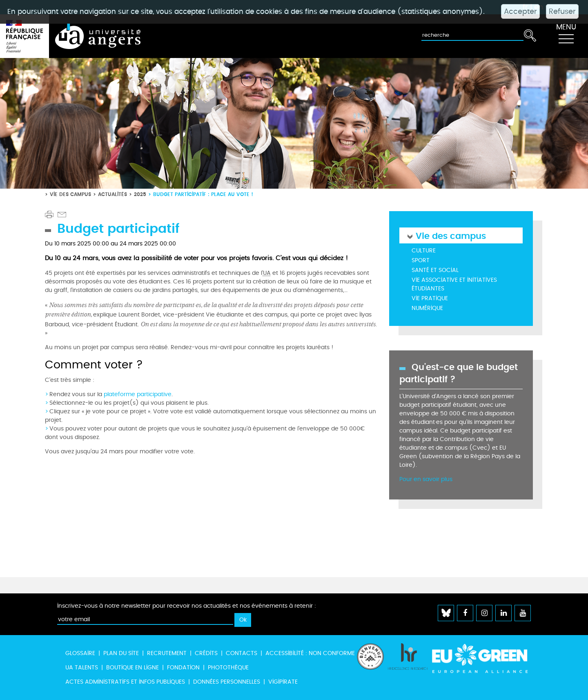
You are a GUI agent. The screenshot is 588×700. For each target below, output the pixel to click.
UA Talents (82, 668)
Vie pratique (430, 298)
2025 (140, 194)
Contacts (242, 653)
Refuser (562, 11)
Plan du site (121, 653)
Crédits (206, 653)
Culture (424, 251)
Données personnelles (227, 682)
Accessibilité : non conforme (310, 653)
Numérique (427, 308)
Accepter (520, 11)
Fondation (183, 668)
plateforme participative (138, 394)
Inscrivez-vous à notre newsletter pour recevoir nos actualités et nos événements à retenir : (187, 606)
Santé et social (435, 270)
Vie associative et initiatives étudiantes (454, 284)
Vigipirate (283, 682)
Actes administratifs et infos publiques (125, 682)
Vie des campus (70, 194)
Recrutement (167, 653)
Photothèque (228, 668)
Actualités (112, 194)
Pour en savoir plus (426, 479)
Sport (421, 260)
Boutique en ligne (133, 668)
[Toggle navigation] (566, 36)
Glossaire (80, 653)
